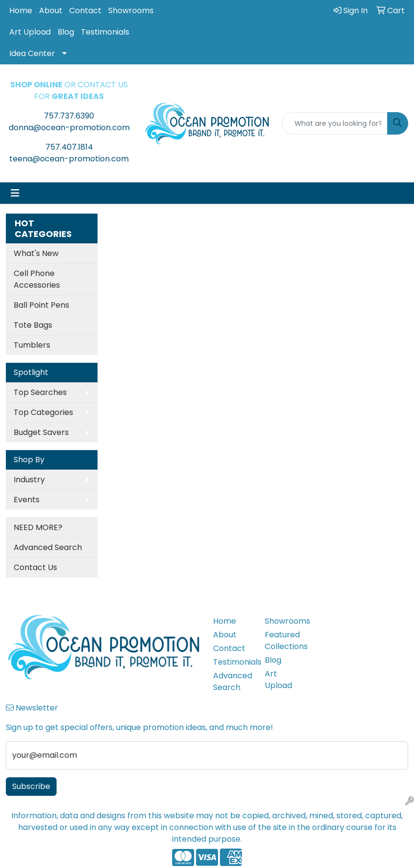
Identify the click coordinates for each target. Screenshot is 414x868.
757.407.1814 (69, 147)
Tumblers (32, 345)
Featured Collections (285, 641)
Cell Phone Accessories (37, 279)
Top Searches (40, 392)
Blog (66, 32)
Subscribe (31, 786)
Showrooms (131, 10)
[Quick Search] (335, 123)
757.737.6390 (69, 116)
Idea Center (32, 53)
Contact (85, 10)
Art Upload (30, 32)
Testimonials (105, 32)
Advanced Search (48, 547)
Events (27, 500)
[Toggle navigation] (15, 193)
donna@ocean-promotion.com (69, 128)
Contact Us (35, 567)
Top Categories (43, 412)
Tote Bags (33, 325)
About (51, 10)
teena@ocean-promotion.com (69, 159)
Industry (29, 480)
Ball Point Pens (41, 305)
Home (21, 10)
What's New (36, 253)
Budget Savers (41, 432)
